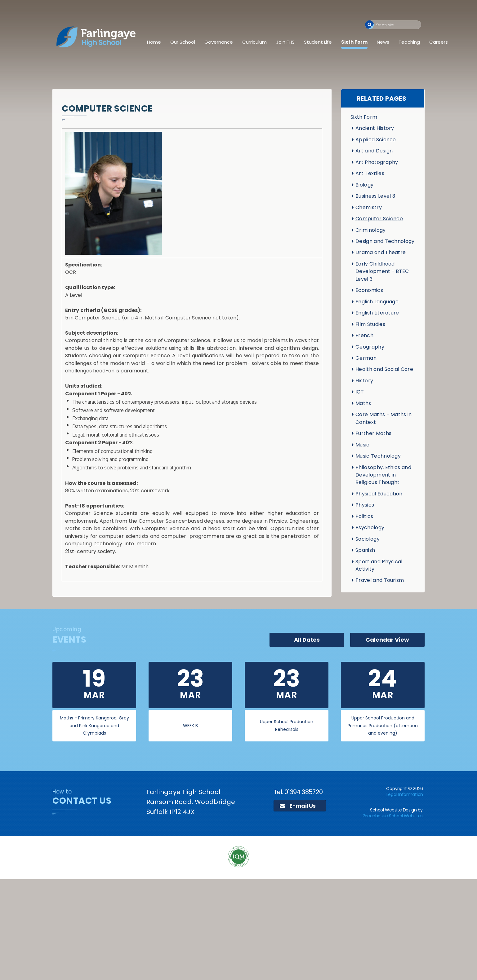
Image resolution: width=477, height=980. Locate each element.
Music (363, 445)
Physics (365, 505)
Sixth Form (354, 42)
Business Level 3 (375, 196)
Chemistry (369, 207)
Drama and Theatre (381, 252)
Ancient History (375, 128)
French (364, 335)
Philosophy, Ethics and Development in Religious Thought (383, 475)
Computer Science (379, 219)
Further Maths (373, 433)
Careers (439, 42)
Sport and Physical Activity (379, 565)
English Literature (377, 313)
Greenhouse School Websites (393, 816)
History (364, 381)
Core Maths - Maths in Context (384, 418)
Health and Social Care (384, 369)
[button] (370, 25)
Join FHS (285, 42)
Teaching (409, 42)
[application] (238, 929)
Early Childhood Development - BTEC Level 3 (382, 271)
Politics (364, 516)
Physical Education (379, 494)
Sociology (368, 539)
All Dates (307, 640)
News (383, 42)
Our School (183, 42)
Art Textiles (370, 173)
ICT (360, 392)
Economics (369, 290)
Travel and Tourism (380, 580)
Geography (370, 347)
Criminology (371, 230)
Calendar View (387, 640)
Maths (363, 403)
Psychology (370, 527)
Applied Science (376, 140)
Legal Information (405, 794)
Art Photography (377, 162)
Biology (364, 185)
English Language (377, 302)
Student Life (318, 42)
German (366, 358)
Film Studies (370, 324)
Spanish (365, 550)
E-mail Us (298, 806)
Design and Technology (385, 241)
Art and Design (374, 151)
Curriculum (254, 42)
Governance (219, 42)
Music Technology (378, 456)
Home (154, 42)
